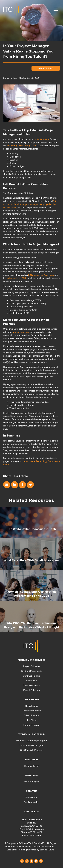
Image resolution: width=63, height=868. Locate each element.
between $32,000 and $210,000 (23, 146)
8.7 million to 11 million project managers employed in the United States (30, 204)
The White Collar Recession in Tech (31, 529)
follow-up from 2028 (17, 278)
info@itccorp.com (35, 829)
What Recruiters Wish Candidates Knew (31, 560)
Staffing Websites (28, 850)
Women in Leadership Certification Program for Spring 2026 (32, 594)
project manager (42, 139)
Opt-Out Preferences (43, 847)
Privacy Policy (24, 847)
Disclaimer (12, 850)
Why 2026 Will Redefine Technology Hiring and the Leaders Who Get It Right (31, 625)
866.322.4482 (35, 832)
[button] (54, 9)
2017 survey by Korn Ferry (41, 275)
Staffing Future (47, 850)
